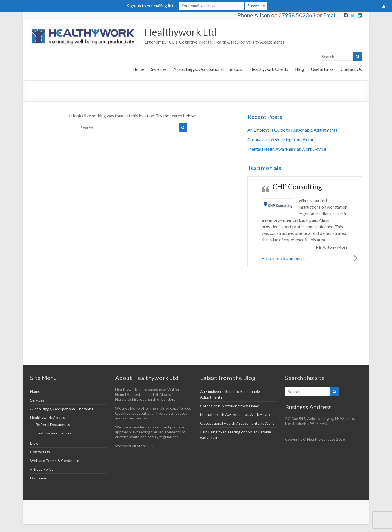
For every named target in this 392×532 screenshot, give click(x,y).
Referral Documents (53, 425)
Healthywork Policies (53, 433)
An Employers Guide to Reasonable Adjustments (292, 130)
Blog (300, 69)
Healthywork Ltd (181, 32)
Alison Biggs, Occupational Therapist (208, 69)
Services (159, 69)
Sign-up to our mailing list (150, 6)
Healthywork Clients (269, 69)
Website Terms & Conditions (55, 460)
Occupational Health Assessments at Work (237, 423)
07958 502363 (297, 15)
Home (138, 69)
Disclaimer (39, 478)
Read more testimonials (284, 258)
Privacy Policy (42, 469)
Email (330, 15)
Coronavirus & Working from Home (281, 139)
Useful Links (322, 69)
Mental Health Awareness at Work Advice (287, 149)
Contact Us (351, 69)
